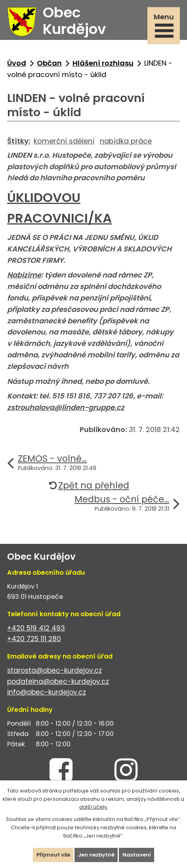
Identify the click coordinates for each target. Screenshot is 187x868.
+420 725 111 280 (34, 639)
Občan (49, 63)
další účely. (94, 807)
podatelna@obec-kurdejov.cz (58, 681)
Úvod (17, 63)
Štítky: (19, 141)
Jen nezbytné (96, 855)
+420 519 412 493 (36, 628)
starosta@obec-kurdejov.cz (54, 670)
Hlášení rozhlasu (103, 63)
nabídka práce (126, 141)
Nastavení (137, 855)
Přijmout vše (53, 855)
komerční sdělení (64, 141)
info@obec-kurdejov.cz (47, 692)
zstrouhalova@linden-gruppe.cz (66, 407)
